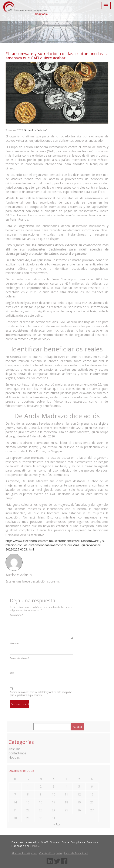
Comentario (16, 615)
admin (42, 130)
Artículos (30, 130)
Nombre (15, 644)
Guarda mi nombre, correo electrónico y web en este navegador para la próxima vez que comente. (41, 694)
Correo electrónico (19, 658)
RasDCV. (35, 846)
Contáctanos (17, 752)
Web (12, 673)
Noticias (14, 757)
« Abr (57, 823)
